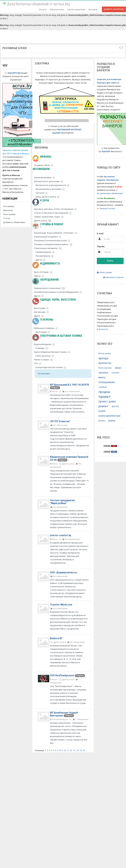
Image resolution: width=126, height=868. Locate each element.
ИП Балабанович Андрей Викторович (64, 714)
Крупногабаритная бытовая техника (50, 352)
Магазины (93, 10)
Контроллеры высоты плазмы (49, 367)
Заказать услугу (107, 208)
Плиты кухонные (43, 356)
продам (104, 392)
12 (71, 750)
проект (105, 397)
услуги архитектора (109, 416)
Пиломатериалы (43, 256)
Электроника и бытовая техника (57, 337)
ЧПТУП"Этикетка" (60, 421)
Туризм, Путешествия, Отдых (47, 217)
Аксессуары (40, 308)
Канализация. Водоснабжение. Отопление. (54, 233)
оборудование (107, 382)
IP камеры (40, 348)
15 (81, 750)
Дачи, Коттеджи (41, 272)
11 (68, 750)
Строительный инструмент (46, 237)
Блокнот (43, 10)
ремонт (103, 406)
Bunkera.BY (56, 638)
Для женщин (40, 312)
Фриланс (42, 158)
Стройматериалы (43, 252)
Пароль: (101, 246)
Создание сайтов (42, 165)
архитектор (105, 363)
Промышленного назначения (47, 288)
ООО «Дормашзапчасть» (64, 572)
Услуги (41, 202)
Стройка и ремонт (48, 226)
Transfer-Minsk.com (61, 605)
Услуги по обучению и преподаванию (51, 213)
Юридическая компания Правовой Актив (69, 458)
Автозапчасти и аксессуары (47, 181)
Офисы (37, 276)
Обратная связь (57, 10)
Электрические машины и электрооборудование (56, 292)
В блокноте (102, 329)
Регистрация (9, 214)
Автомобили (41, 170)
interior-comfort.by (61, 535)
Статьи (7, 218)
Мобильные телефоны (44, 328)
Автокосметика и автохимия (49, 189)
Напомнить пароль (113, 277)
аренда (103, 358)
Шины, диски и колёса (46, 197)
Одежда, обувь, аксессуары (54, 301)
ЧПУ (36, 364)
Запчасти (40, 193)
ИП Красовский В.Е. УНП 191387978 (69, 385)
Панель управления (76, 10)
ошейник (103, 387)
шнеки (112, 421)
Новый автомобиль (43, 178)
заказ (118, 368)
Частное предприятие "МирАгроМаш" (62, 502)
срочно (115, 406)
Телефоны (43, 321)
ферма (102, 421)
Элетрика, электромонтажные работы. (51, 244)
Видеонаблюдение (43, 344)
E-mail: (100, 234)
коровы (116, 373)
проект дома (107, 401)
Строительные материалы (46, 248)
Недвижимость (46, 265)
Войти (110, 261)
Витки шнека (105, 353)
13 (74, 750)
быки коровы (105, 368)
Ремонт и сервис (42, 360)
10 (65, 750)
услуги (102, 411)
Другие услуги (40, 221)
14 (77, 750)
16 (84, 750)
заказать (103, 373)
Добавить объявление (114, 9)
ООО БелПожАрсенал (62, 675)
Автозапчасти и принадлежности (51, 185)
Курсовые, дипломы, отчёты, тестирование (54, 209)
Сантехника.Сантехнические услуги (50, 241)
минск (102, 377)
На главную (9, 206)
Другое (39, 260)
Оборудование (46, 281)
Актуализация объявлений (110, 193)
